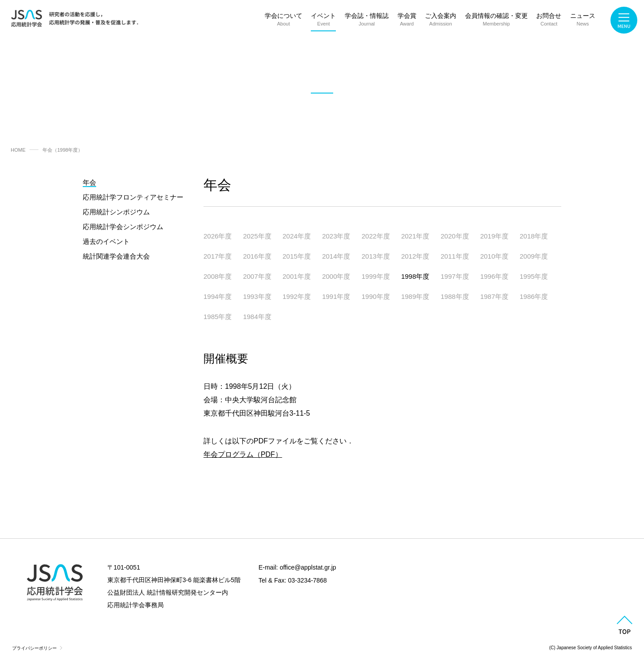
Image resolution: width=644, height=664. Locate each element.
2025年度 (257, 236)
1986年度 (534, 296)
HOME (18, 150)
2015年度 (297, 256)
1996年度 (494, 276)
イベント (323, 21)
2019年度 (494, 236)
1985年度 (218, 317)
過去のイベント (106, 241)
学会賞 (407, 21)
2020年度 (455, 236)
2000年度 (336, 276)
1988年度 (455, 296)
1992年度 (297, 296)
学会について (284, 21)
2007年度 (257, 276)
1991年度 (336, 296)
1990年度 (376, 296)
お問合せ (549, 21)
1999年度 (376, 276)
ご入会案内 (441, 21)
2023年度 (336, 236)
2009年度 (534, 256)
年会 (89, 182)
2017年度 (218, 256)
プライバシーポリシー (34, 648)
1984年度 (257, 317)
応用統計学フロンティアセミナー (133, 197)
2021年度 (415, 236)
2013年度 (376, 256)
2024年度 (297, 236)
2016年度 (257, 256)
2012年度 (415, 256)
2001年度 (297, 276)
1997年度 (455, 276)
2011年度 (455, 256)
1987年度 (494, 296)
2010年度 (494, 256)
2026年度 (218, 236)
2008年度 (218, 276)
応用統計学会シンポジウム (123, 227)
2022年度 (376, 236)
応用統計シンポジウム (116, 212)
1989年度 (415, 296)
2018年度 (534, 236)
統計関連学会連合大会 (116, 256)
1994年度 (218, 296)
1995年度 (534, 276)
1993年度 (257, 296)
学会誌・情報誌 (367, 21)
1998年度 (415, 276)
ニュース (583, 21)
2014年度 (336, 256)
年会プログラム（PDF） (243, 454)
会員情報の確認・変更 (496, 21)
